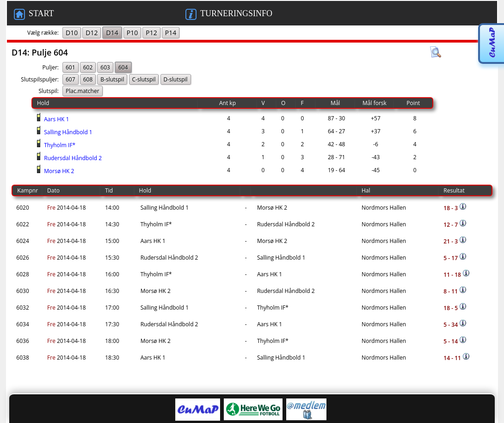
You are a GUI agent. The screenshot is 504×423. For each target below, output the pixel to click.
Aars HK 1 (56, 119)
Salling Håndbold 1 (68, 132)
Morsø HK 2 (58, 171)
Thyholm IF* (59, 145)
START (34, 14)
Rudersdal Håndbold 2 (72, 158)
